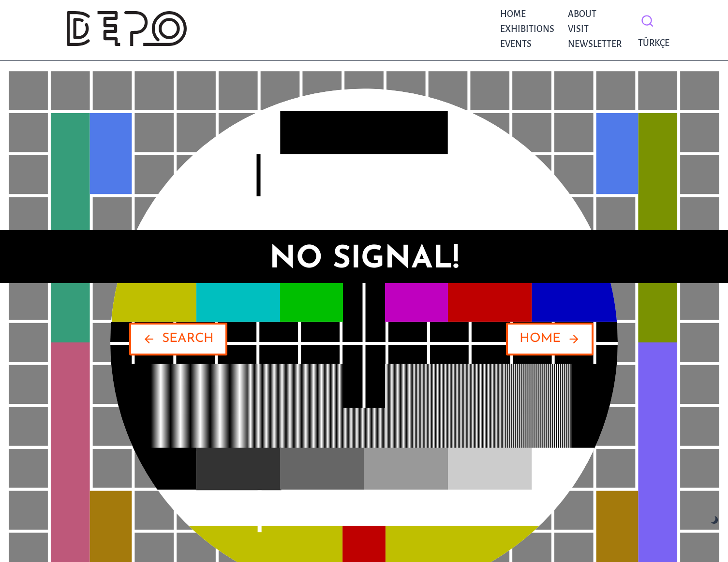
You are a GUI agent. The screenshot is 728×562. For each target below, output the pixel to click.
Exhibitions (527, 29)
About (582, 14)
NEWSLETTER (595, 44)
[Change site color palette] (715, 520)
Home (513, 14)
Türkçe (651, 43)
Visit (578, 29)
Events (516, 44)
